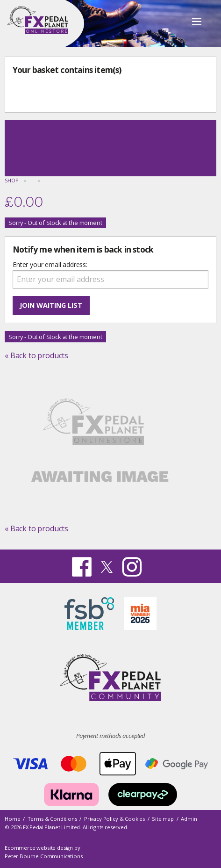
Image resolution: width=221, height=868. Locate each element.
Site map (163, 819)
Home (12, 819)
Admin (189, 819)
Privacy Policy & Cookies (114, 819)
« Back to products (36, 355)
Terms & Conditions (52, 819)
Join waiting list (51, 305)
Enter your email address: (50, 264)
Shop (11, 180)
